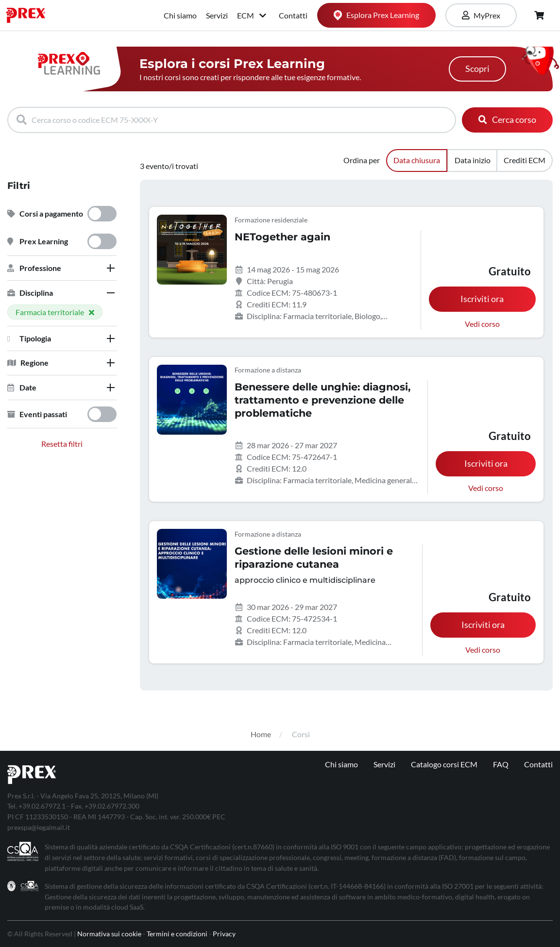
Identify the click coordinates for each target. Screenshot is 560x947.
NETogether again (282, 237)
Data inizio (473, 160)
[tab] (62, 268)
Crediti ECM (525, 160)
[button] (62, 268)
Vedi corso (482, 324)
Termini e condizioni (177, 934)
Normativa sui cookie (109, 934)
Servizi (217, 15)
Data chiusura (417, 160)
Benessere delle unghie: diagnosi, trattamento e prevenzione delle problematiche (322, 400)
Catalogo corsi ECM (444, 764)
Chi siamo (180, 15)
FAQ (501, 764)
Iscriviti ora (482, 299)
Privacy (224, 934)
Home (261, 734)
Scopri (477, 69)
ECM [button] (252, 15)
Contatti (293, 15)
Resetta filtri (62, 444)
